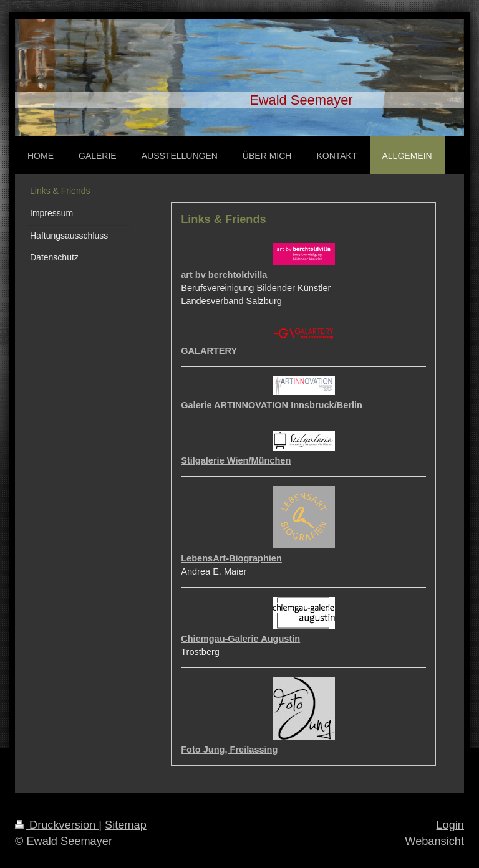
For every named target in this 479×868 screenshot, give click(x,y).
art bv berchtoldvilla (224, 275)
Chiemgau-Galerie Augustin (240, 639)
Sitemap (126, 825)
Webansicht (434, 841)
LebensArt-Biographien (231, 558)
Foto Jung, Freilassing (229, 750)
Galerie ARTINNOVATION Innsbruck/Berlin (272, 405)
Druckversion (57, 825)
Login (450, 825)
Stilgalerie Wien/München (236, 460)
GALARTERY (209, 351)
